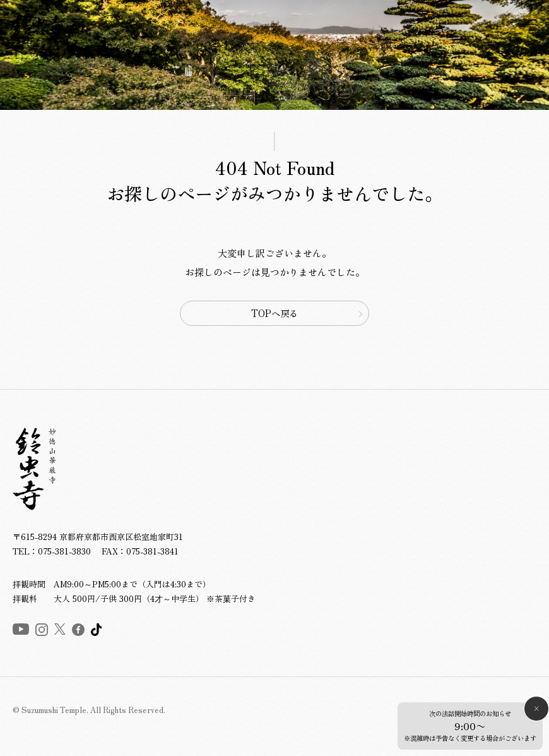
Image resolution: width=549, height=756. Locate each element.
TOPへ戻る (274, 313)
